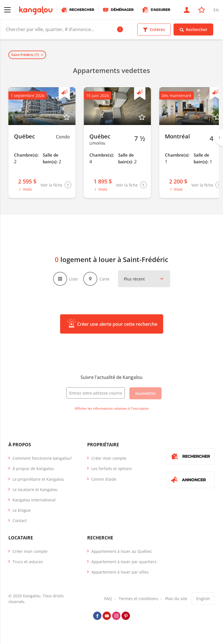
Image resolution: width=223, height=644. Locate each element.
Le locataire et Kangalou (35, 490)
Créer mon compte (109, 458)
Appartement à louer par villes (120, 572)
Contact (20, 521)
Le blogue (22, 510)
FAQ (108, 599)
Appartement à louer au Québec (122, 551)
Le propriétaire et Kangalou (38, 479)
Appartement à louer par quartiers (124, 562)
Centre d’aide (104, 479)
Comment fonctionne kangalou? (42, 458)
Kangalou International (34, 500)
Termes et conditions (138, 599)
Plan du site (176, 599)
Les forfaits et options (112, 469)
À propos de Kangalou (33, 469)
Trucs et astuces (28, 562)
